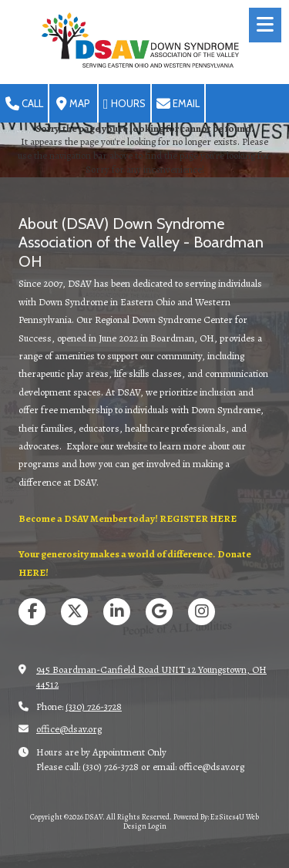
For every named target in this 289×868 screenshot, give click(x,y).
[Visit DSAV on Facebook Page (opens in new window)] (32, 612)
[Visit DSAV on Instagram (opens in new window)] (202, 612)
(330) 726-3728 (94, 707)
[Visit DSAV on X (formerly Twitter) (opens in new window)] (74, 612)
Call (24, 104)
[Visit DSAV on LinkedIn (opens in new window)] (117, 612)
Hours (124, 104)
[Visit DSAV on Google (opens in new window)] (159, 612)
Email (178, 104)
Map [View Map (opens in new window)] (73, 104)
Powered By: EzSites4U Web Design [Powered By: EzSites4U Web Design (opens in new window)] (192, 821)
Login (157, 826)
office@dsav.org (69, 729)
